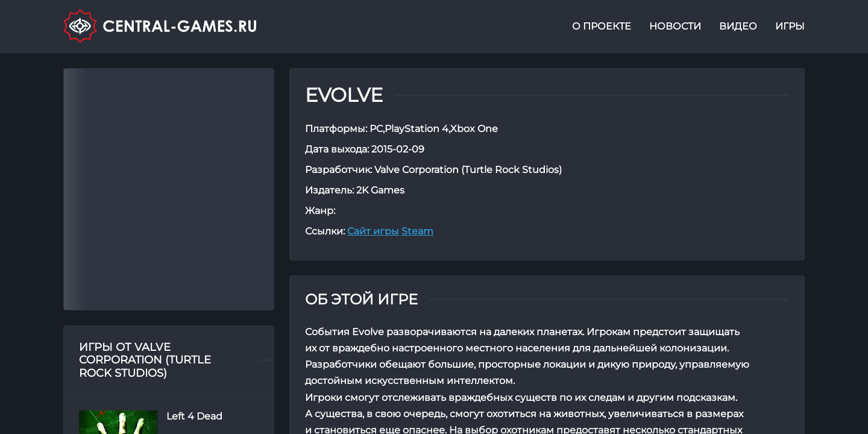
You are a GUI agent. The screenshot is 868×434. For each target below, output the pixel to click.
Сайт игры (373, 231)
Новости (675, 26)
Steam (417, 231)
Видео (738, 26)
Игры (790, 26)
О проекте (602, 26)
